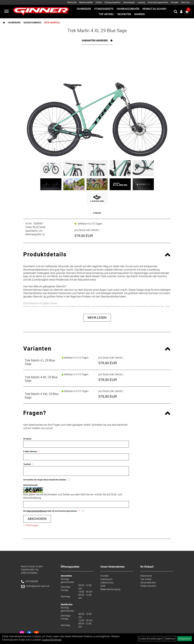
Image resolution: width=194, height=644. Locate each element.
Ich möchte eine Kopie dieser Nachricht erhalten (45, 480)
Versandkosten (148, 582)
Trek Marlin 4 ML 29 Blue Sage (41, 379)
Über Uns (185, 2)
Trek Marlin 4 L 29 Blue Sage (40, 362)
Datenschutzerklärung (37, 511)
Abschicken (37, 519)
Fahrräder (84, 9)
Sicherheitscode (31, 485)
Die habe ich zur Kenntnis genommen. (51, 511)
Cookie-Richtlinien (52, 640)
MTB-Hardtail (52, 23)
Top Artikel (106, 14)
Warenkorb (146, 576)
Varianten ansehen (95, 40)
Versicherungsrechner (158, 2)
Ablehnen (170, 639)
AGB (103, 586)
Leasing (141, 2)
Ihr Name (27, 439)
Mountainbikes (32, 23)
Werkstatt (72, 2)
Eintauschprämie (113, 2)
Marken (140, 14)
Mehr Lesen (97, 318)
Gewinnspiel (129, 2)
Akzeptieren (185, 639)
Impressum (107, 579)
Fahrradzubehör (128, 9)
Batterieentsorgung (110, 589)
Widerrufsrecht (148, 586)
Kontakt (175, 2)
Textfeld (27, 464)
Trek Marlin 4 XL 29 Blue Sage (97, 31)
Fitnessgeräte (104, 9)
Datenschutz (107, 582)
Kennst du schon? (155, 9)
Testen (99, 2)
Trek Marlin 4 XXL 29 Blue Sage (42, 396)
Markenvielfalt (86, 2)
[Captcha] (76, 504)
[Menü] (6, 12)
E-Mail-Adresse (30, 451)
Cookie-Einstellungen (150, 639)
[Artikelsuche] (176, 12)
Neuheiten (124, 14)
